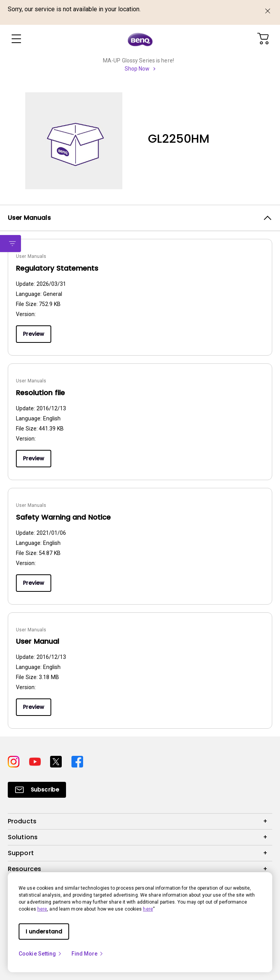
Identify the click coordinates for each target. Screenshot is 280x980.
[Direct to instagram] (15, 761)
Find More (88, 954)
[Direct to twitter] (58, 761)
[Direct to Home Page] (140, 39)
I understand (44, 932)
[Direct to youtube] (37, 761)
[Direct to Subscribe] (37, 790)
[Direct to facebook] (77, 761)
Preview (34, 334)
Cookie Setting (40, 954)
